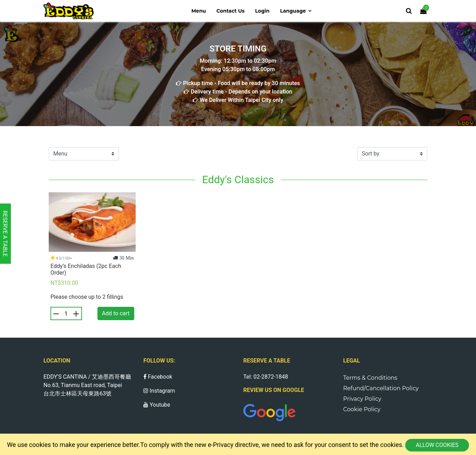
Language (293, 11)
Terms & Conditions (370, 378)
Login (262, 11)
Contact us (230, 11)
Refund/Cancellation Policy (381, 388)
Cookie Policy (362, 409)
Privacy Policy (362, 399)
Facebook (158, 377)
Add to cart (116, 313)
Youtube (157, 405)
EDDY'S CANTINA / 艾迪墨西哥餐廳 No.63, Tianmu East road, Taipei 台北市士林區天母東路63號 (87, 385)
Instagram (159, 391)
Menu (199, 11)
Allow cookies (437, 445)
